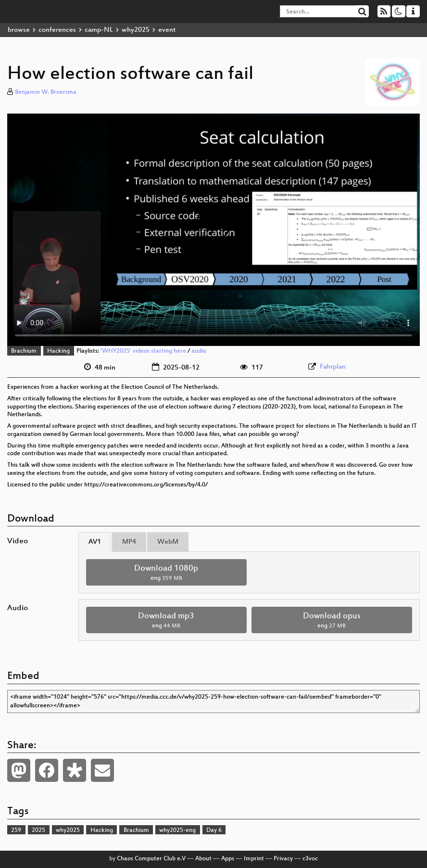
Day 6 (214, 830)
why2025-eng (177, 830)
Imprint (254, 859)
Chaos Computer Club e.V (151, 859)
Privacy (283, 859)
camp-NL (99, 30)
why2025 (136, 30)
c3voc (310, 859)
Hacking (58, 351)
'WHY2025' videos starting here (143, 351)
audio (199, 351)
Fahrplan (333, 367)
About (203, 859)
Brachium (24, 351)
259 (16, 830)
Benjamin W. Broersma (46, 92)
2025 (38, 830)
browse (19, 30)
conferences (57, 30)
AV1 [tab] (95, 542)
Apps (228, 859)
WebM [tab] (168, 542)
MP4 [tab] (129, 542)
